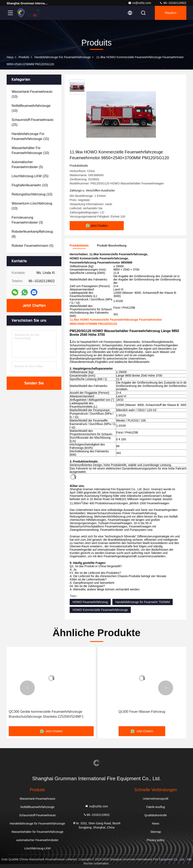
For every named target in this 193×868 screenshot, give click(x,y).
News (156, 823)
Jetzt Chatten (34, 306)
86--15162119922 (173, 3)
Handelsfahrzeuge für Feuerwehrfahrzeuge (63, 57)
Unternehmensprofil (155, 799)
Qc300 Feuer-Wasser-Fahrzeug (142, 712)
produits (24, 57)
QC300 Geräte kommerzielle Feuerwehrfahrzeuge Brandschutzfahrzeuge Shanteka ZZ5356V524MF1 (46, 714)
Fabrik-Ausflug (155, 807)
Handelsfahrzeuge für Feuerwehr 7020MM (143, 602)
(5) (27, 164)
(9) (32, 234)
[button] (27, 688)
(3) (27, 220)
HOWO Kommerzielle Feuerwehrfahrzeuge (100, 610)
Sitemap (156, 832)
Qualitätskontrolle (155, 815)
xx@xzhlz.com (140, 3)
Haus (10, 57)
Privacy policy (156, 840)
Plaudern (171, 13)
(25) (33, 122)
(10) (32, 94)
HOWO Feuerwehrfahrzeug (90, 602)
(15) (30, 136)
